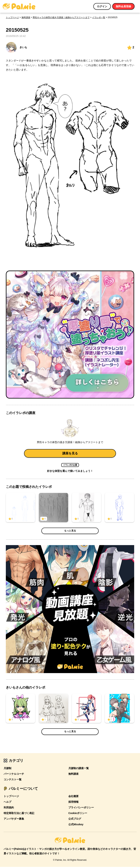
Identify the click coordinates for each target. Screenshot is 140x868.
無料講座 (26, 17)
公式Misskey (76, 825)
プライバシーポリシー (81, 809)
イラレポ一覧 (99, 17)
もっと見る (70, 532)
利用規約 (9, 809)
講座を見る (70, 454)
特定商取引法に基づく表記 (19, 814)
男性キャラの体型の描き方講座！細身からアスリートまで (61, 17)
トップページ (12, 17)
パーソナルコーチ (14, 775)
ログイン (102, 6)
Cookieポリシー (78, 814)
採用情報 (73, 803)
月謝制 (7, 769)
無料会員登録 (123, 6)
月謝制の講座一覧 (79, 769)
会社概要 (73, 797)
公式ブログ (75, 820)
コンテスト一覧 (13, 781)
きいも (16, 47)
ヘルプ (7, 803)
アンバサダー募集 (14, 820)
